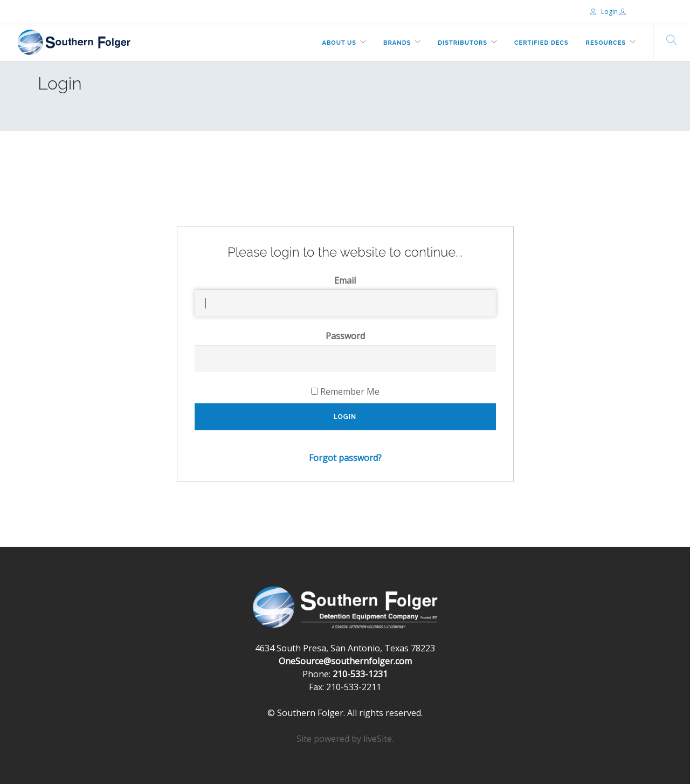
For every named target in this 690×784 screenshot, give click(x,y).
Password (345, 336)
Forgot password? (345, 458)
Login (605, 12)
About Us (340, 43)
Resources (606, 43)
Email (345, 280)
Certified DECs (541, 43)
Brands (397, 43)
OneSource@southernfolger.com (345, 661)
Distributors (463, 43)
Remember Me (345, 391)
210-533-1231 (360, 674)
